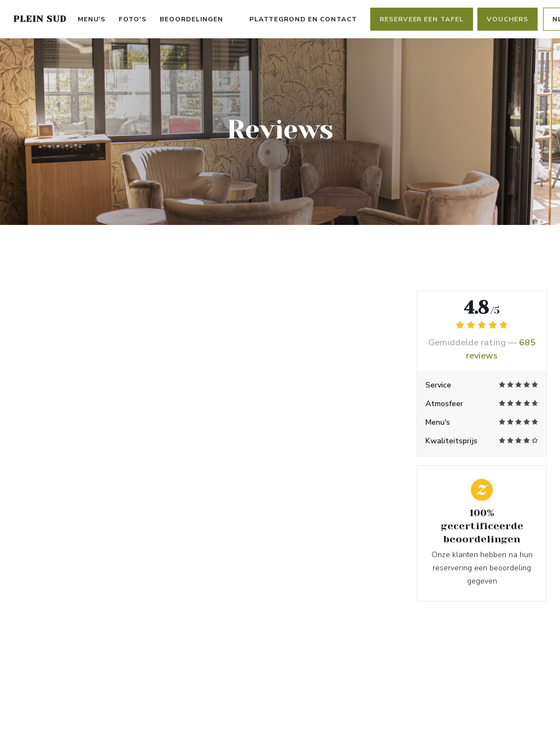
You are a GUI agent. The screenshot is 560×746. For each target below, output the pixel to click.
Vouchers (507, 19)
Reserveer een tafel (422, 19)
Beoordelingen (191, 19)
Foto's (133, 19)
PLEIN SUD (40, 19)
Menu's (92, 19)
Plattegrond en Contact (303, 19)
